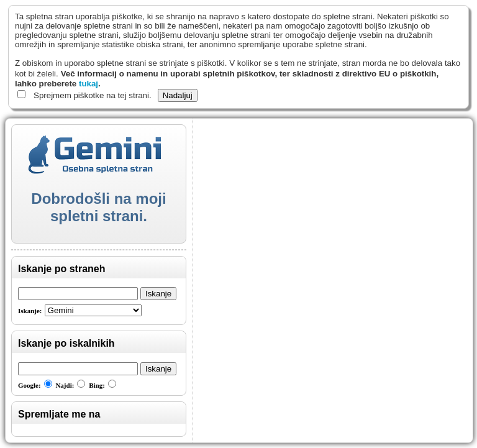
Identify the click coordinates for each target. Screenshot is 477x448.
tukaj (89, 84)
